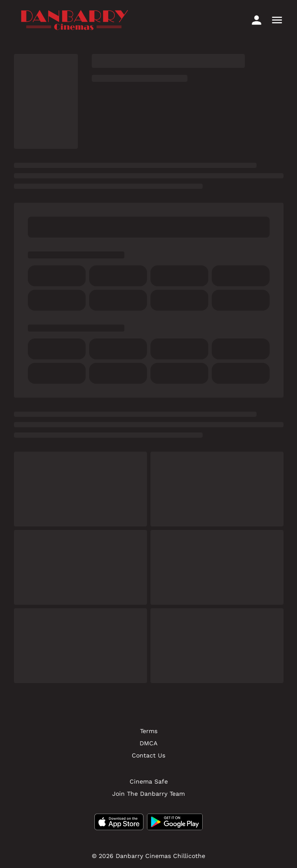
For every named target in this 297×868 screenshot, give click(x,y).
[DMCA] (148, 743)
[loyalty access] (257, 20)
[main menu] (277, 20)
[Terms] (149, 731)
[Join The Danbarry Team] (148, 794)
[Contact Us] (148, 755)
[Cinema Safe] (149, 781)
